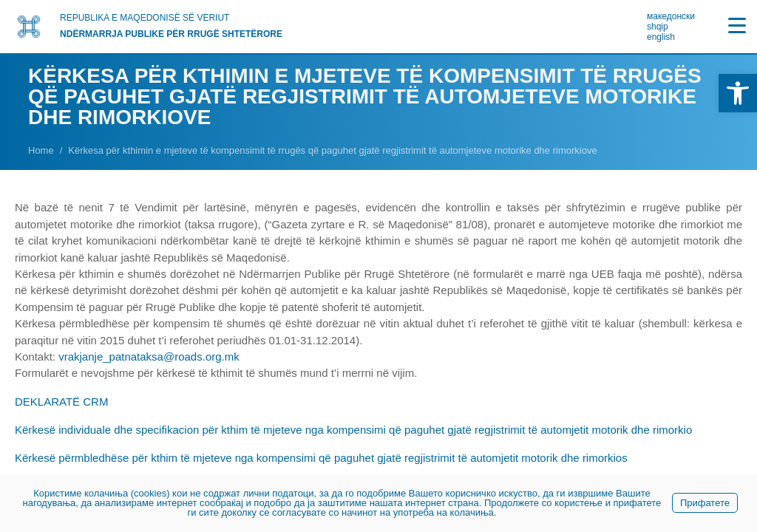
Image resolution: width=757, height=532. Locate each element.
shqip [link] (658, 27)
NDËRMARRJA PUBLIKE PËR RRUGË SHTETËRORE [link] (171, 34)
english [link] (661, 37)
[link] (738, 93)
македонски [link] (671, 16)
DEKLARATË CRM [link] (61, 402)
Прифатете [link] (705, 503)
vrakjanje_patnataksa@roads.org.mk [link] (149, 357)
